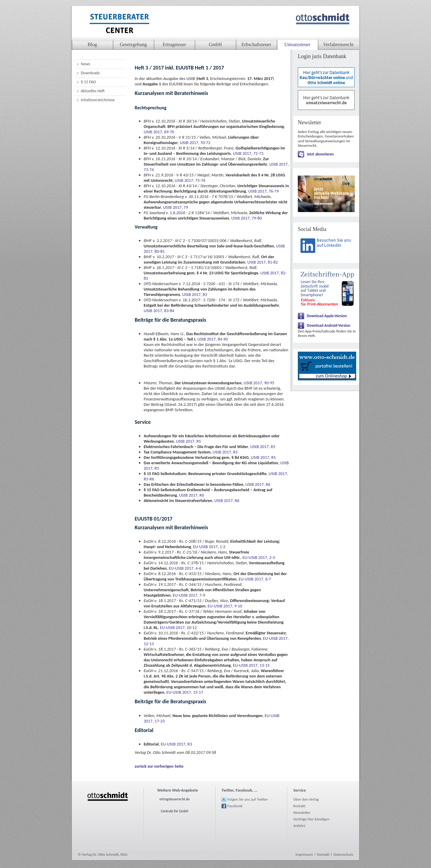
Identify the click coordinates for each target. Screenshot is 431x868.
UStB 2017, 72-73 (248, 153)
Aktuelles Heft (93, 91)
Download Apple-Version (327, 316)
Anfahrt (299, 826)
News (85, 64)
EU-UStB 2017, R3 (176, 744)
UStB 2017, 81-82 (262, 262)
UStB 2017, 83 (195, 294)
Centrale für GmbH (174, 811)
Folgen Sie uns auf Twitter (248, 799)
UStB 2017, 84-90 (213, 339)
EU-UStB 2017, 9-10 (225, 606)
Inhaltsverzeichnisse (98, 100)
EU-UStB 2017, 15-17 (185, 692)
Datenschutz (343, 854)
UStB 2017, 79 (176, 207)
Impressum (304, 854)
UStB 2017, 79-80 (246, 218)
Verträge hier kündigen (311, 819)
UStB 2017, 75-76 (190, 180)
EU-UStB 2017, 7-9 (189, 595)
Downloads (90, 73)
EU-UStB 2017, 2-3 (259, 557)
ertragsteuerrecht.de (175, 799)
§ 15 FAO (88, 82)
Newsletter (302, 812)
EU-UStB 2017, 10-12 (178, 627)
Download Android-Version (329, 325)
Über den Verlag (306, 799)
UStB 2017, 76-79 (263, 191)
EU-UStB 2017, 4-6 (185, 568)
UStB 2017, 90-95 (259, 383)
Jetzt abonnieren (320, 154)
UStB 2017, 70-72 (195, 143)
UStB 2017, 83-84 (159, 311)
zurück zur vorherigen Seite (159, 766)
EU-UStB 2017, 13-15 (251, 665)
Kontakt (299, 806)
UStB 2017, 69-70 (159, 132)
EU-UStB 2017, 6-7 (255, 579)
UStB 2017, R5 (189, 441)
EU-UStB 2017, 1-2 (209, 547)
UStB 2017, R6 (258, 484)
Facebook (235, 806)
